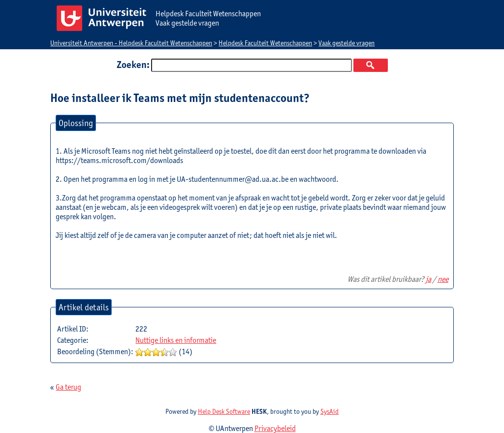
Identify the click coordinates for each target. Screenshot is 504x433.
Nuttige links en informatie (176, 340)
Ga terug (68, 387)
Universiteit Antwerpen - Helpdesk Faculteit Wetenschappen (131, 43)
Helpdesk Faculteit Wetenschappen (265, 43)
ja (428, 279)
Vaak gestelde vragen (346, 43)
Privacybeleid (275, 428)
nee (443, 279)
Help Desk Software (224, 411)
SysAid (330, 411)
